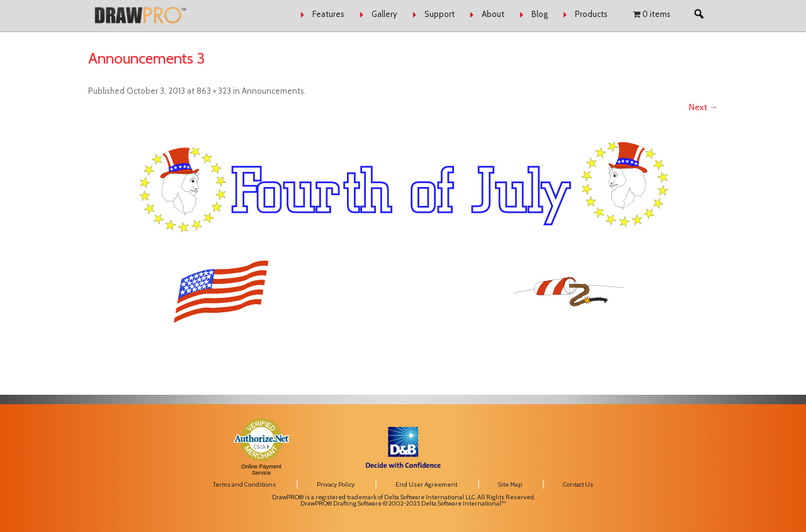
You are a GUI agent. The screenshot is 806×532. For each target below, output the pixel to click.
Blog (540, 14)
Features (328, 14)
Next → (703, 107)
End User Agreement (426, 484)
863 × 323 (214, 91)
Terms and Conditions (244, 484)
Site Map (510, 484)
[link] (617, 435)
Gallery (384, 14)
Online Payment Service (261, 470)
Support (440, 14)
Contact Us (578, 484)
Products (591, 14)
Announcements (273, 91)
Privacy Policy (336, 484)
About (493, 14)
